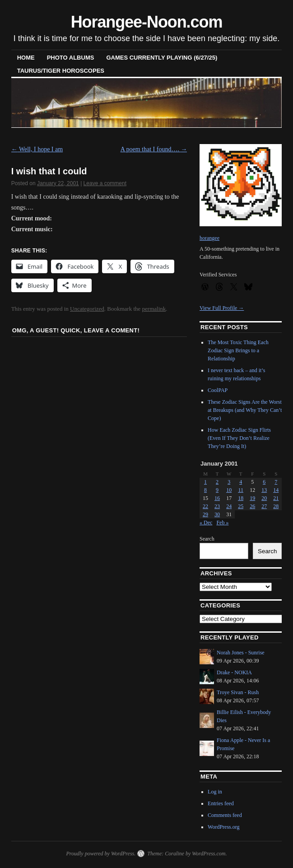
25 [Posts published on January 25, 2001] (241, 506)
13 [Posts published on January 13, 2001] (264, 490)
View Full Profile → (222, 308)
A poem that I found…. (154, 149)
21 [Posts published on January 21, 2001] (276, 498)
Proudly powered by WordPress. (101, 854)
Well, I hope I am (37, 149)
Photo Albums (71, 58)
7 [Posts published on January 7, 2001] (276, 482)
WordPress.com (209, 854)
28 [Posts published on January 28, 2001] (276, 506)
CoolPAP (218, 390)
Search (207, 539)
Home (26, 58)
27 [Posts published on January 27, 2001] (264, 506)
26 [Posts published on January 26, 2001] (252, 506)
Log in (215, 792)
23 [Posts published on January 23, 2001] (217, 506)
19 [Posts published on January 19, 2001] (252, 498)
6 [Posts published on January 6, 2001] (264, 482)
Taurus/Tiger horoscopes (61, 71)
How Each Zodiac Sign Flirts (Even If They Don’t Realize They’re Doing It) (239, 438)
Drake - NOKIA (234, 672)
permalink (154, 309)
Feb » (222, 523)
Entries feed (221, 803)
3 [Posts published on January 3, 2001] (229, 482)
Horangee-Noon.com (147, 22)
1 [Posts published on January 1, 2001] (205, 482)
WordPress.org (223, 827)
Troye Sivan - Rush (238, 692)
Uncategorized (87, 309)
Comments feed (225, 815)
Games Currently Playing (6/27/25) (162, 58)
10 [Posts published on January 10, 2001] (229, 490)
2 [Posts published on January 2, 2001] (217, 482)
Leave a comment (105, 183)
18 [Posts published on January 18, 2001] (241, 498)
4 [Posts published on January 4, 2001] (241, 482)
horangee (209, 238)
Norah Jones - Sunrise (241, 653)
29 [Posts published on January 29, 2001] (205, 514)
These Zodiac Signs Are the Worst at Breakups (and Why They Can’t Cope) (245, 410)
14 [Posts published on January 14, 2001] (276, 490)
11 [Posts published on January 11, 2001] (241, 490)
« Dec (206, 523)
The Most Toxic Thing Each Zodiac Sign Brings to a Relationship (238, 350)
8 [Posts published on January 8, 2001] (205, 490)
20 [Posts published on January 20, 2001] (264, 498)
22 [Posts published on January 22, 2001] (205, 506)
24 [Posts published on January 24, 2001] (229, 506)
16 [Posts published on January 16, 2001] (217, 498)
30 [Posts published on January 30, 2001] (217, 514)
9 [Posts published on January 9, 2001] (217, 490)
